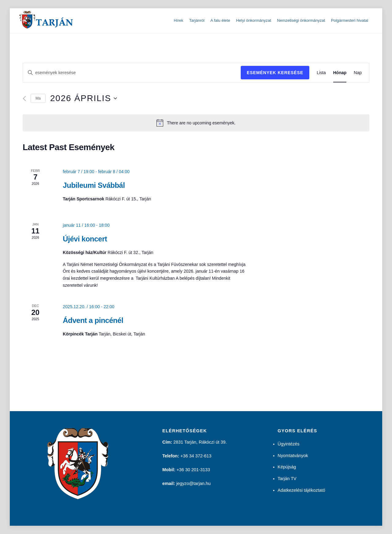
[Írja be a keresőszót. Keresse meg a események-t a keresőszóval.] (132, 73)
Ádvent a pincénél (93, 320)
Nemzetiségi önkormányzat (301, 20)
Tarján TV (287, 479)
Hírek (178, 20)
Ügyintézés (289, 444)
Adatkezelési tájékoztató (302, 490)
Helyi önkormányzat (254, 20)
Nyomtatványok (293, 456)
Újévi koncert (85, 239)
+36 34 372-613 (196, 456)
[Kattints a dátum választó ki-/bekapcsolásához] (84, 98)
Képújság (287, 467)
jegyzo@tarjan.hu (194, 483)
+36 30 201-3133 (193, 470)
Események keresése (275, 73)
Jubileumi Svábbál (94, 185)
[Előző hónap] (24, 98)
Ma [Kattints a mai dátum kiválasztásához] (38, 98)
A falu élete (220, 20)
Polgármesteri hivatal (350, 20)
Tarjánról (197, 20)
